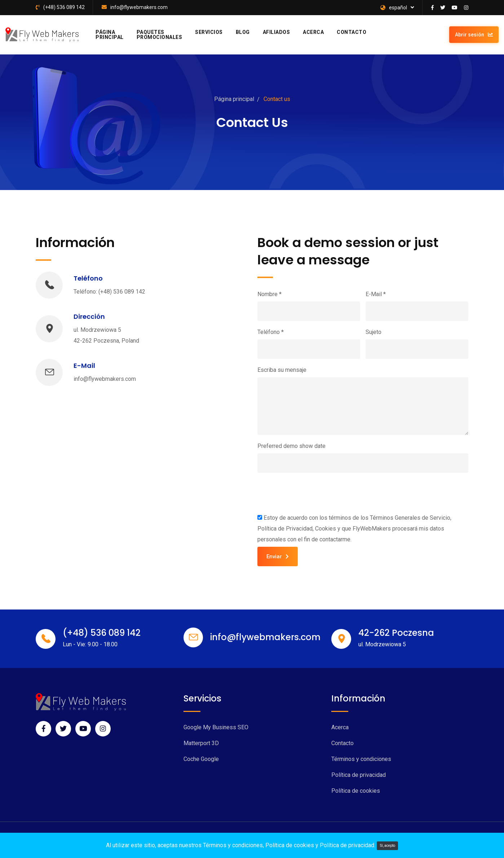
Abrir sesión (474, 35)
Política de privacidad (359, 775)
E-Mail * (376, 294)
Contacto (352, 32)
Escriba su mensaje (282, 370)
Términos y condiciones (361, 759)
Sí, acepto (388, 846)
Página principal (110, 35)
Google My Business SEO (216, 727)
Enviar (278, 556)
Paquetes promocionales (160, 35)
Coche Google (201, 759)
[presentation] (312, 493)
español (394, 8)
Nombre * (269, 294)
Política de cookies (356, 791)
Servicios (209, 32)
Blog (243, 32)
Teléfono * (271, 332)
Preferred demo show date (291, 446)
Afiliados (277, 32)
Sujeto (373, 332)
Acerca (313, 32)
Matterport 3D (201, 743)
